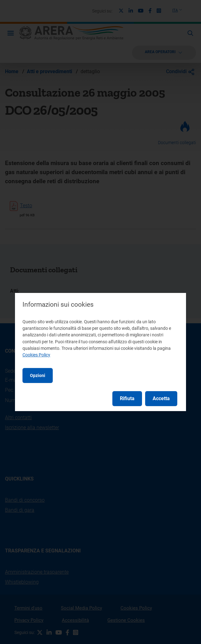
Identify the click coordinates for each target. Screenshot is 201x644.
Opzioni (38, 375)
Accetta (161, 398)
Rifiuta (127, 398)
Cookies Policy (36, 355)
